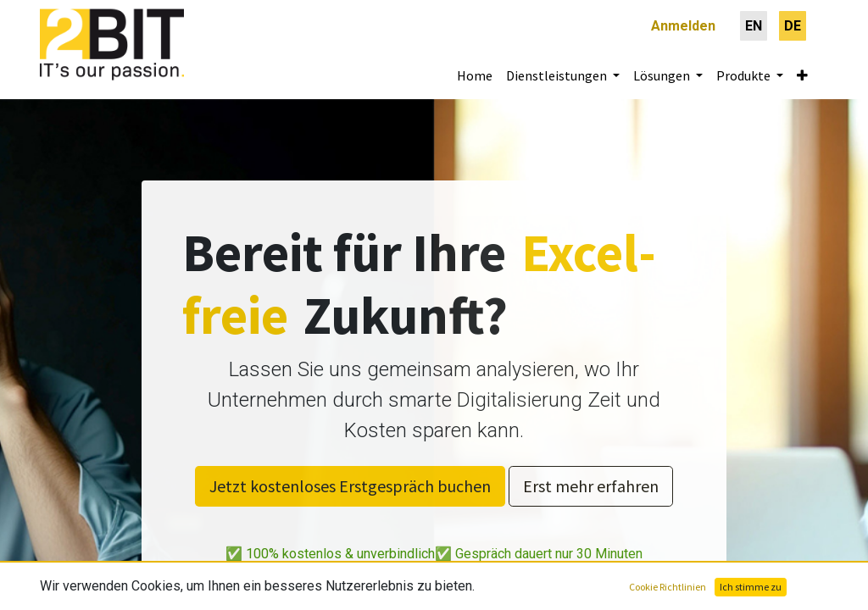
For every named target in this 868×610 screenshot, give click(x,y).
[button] (802, 75)
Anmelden (683, 26)
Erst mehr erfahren (591, 486)
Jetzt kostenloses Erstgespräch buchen (350, 486)
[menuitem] (754, 26)
